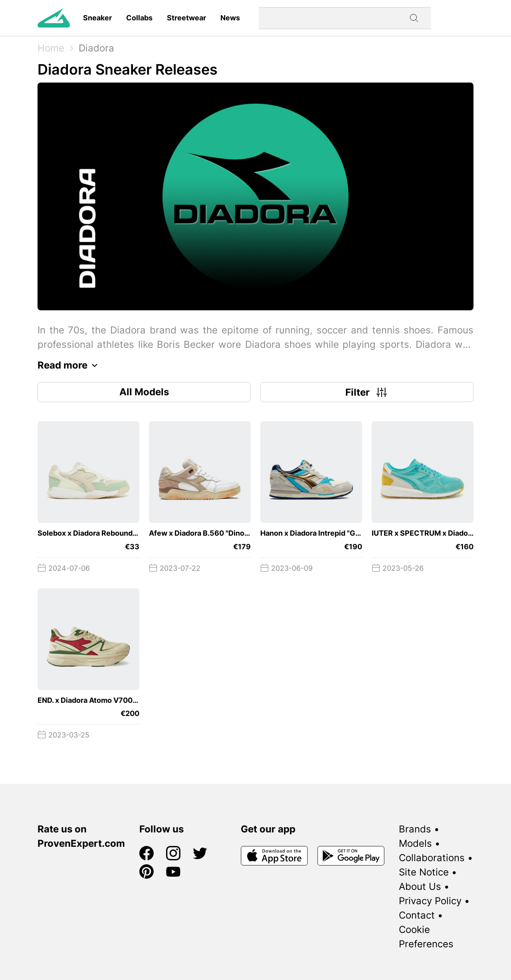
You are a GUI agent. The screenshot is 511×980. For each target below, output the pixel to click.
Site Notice (424, 872)
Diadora (96, 48)
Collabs (139, 18)
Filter (367, 392)
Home (51, 48)
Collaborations (432, 858)
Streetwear (186, 18)
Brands (415, 829)
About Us (420, 886)
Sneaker (97, 18)
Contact (417, 915)
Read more (70, 365)
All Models (144, 392)
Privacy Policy (430, 901)
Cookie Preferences (426, 937)
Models (415, 843)
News (230, 18)
